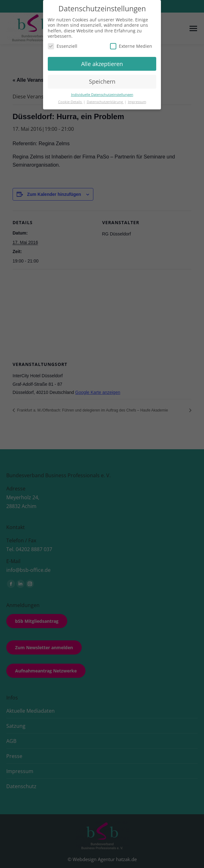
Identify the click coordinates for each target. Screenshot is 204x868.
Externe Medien (131, 46)
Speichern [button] (102, 81)
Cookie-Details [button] (70, 102)
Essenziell (63, 46)
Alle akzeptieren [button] (102, 64)
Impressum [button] (137, 102)
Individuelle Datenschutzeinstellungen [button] (102, 95)
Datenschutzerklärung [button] (105, 102)
